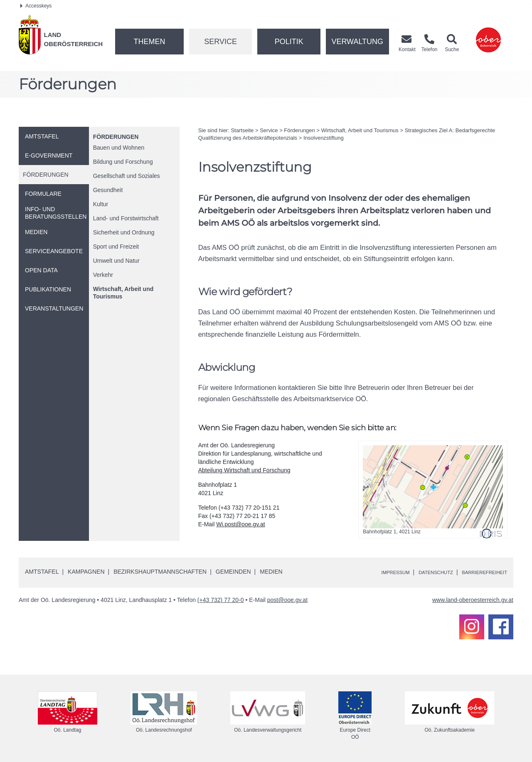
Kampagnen (86, 572)
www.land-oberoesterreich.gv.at (473, 600)
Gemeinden (233, 572)
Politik (289, 42)
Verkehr (103, 275)
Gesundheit (108, 190)
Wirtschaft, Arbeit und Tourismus (123, 293)
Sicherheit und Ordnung (124, 232)
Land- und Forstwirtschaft (126, 218)
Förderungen (116, 137)
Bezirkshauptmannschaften (160, 572)
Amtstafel (42, 572)
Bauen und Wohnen (119, 148)
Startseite (242, 130)
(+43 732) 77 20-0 (221, 600)
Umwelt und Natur (116, 261)
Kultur (101, 204)
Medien (271, 572)
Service (220, 42)
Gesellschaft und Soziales (127, 176)
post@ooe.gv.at (287, 600)
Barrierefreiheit (479, 572)
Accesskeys (36, 6)
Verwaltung (357, 42)
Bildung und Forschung (123, 162)
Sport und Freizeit (116, 247)
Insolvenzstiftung (324, 138)
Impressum (372, 572)
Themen (149, 42)
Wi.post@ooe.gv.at (240, 524)
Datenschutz (420, 572)
